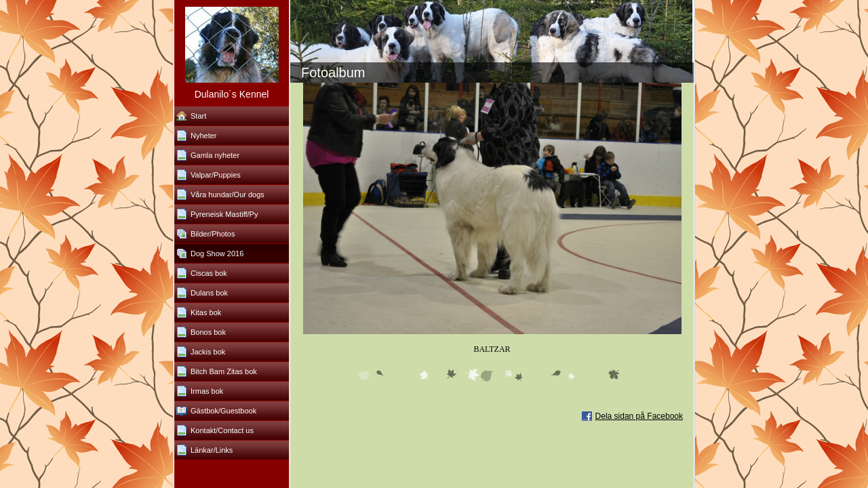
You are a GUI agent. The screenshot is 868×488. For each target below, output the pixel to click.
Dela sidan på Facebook (639, 416)
